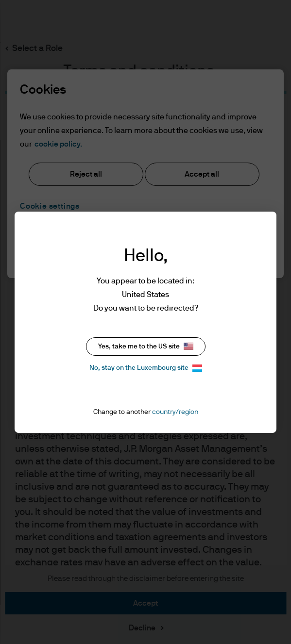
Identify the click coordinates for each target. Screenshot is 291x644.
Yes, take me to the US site (146, 346)
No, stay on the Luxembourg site (146, 368)
